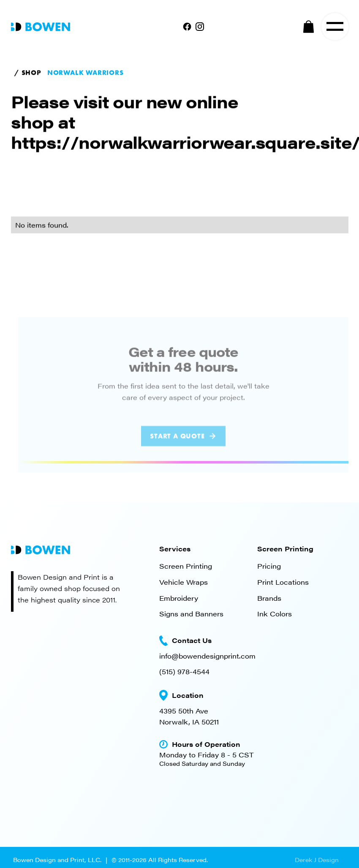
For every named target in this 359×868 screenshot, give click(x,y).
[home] (41, 26)
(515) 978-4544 (184, 671)
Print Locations (283, 582)
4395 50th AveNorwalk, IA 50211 (189, 716)
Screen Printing (186, 566)
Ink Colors (275, 614)
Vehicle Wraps (184, 582)
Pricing (269, 566)
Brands (269, 598)
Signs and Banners (191, 614)
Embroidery (179, 598)
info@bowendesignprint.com (207, 656)
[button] (309, 27)
